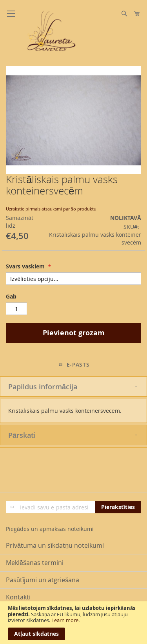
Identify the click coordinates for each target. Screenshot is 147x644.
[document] (73, 623)
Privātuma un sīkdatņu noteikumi (55, 545)
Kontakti (18, 597)
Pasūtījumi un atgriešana (43, 580)
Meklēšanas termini (35, 563)
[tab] (73, 387)
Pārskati (22, 435)
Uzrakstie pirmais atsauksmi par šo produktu (51, 209)
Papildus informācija (43, 387)
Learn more (65, 620)
